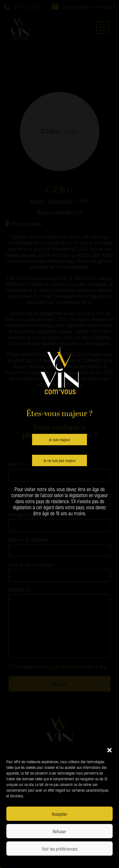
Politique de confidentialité (40, 861)
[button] (109, 749)
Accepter (60, 814)
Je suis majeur (60, 440)
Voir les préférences (60, 849)
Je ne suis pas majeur (60, 460)
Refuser (60, 831)
